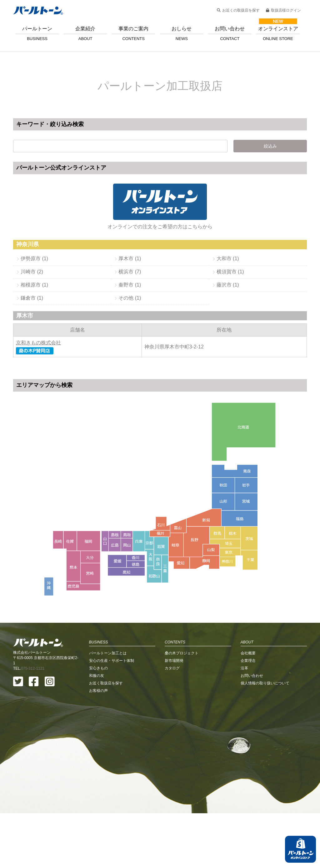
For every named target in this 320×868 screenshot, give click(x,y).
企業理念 (248, 715)
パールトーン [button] (37, 33)
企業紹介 (85, 33)
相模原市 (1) (34, 285)
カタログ (172, 723)
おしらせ (182, 33)
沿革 (244, 723)
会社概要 (248, 708)
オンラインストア (278, 33)
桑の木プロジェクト (182, 708)
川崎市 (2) (32, 272)
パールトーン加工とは (108, 708)
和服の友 (97, 730)
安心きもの (98, 723)
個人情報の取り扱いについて (265, 738)
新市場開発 (174, 715)
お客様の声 (98, 745)
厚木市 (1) (130, 259)
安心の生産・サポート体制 (112, 715)
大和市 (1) (228, 259)
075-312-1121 (33, 723)
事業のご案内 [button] (133, 33)
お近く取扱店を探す (106, 738)
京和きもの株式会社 (38, 343)
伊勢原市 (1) (34, 259)
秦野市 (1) (130, 285)
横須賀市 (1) (230, 272)
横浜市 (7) (130, 272)
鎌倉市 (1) (32, 298)
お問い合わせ (230, 33)
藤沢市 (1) (228, 285)
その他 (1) (130, 298)
